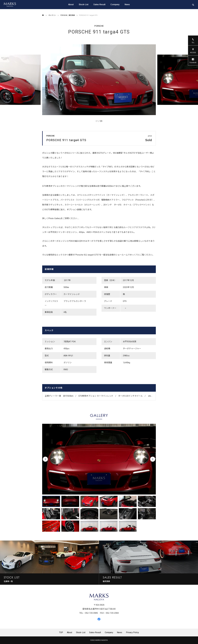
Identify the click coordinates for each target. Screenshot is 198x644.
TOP (61, 633)
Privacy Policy (132, 633)
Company (115, 4)
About (71, 4)
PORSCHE (99, 26)
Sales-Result (99, 4)
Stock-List (84, 4)
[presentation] (45, 459)
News (127, 4)
